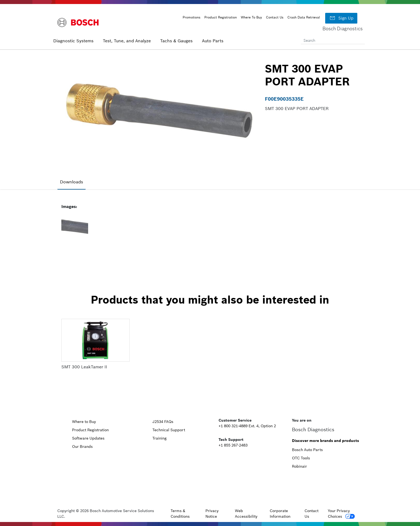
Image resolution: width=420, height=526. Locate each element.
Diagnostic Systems (73, 41)
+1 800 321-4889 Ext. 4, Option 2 (247, 426)
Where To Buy (251, 17)
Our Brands (82, 446)
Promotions (192, 17)
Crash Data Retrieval (304, 17)
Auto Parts (213, 41)
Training (160, 438)
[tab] (72, 182)
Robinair (299, 466)
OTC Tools (301, 458)
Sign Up (341, 18)
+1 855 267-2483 (233, 445)
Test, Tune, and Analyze (127, 41)
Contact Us (275, 17)
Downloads (72, 182)
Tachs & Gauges (176, 41)
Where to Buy (84, 422)
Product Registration (221, 17)
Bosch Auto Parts (307, 450)
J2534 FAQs (163, 422)
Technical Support (169, 430)
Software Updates (88, 438)
